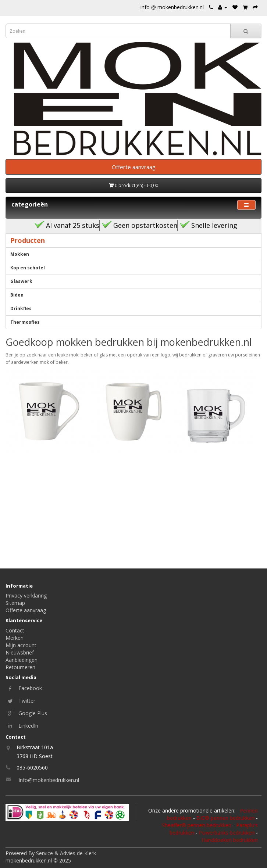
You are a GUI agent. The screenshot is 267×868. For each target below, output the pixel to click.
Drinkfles (21, 309)
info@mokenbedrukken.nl (49, 780)
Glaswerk (21, 281)
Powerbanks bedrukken (227, 833)
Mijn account (21, 645)
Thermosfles (25, 322)
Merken (15, 638)
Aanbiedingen (22, 660)
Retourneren (20, 667)
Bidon (17, 295)
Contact (15, 630)
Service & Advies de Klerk (66, 853)
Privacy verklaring (26, 596)
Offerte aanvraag (26, 610)
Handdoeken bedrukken (230, 840)
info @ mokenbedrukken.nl (172, 7)
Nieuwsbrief (20, 652)
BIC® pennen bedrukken (225, 818)
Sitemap (15, 603)
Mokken (20, 254)
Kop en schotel (28, 268)
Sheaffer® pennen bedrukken (197, 825)
